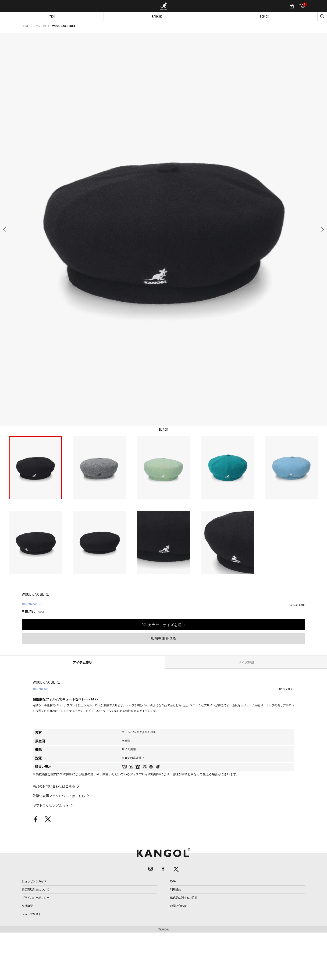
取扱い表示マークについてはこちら (59, 796)
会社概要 (27, 906)
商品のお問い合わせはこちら (54, 786)
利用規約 (176, 890)
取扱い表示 (43, 767)
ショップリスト (31, 914)
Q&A (173, 881)
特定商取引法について (36, 890)
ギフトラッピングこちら (51, 805)
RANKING (157, 16)
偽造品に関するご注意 (184, 898)
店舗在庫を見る (163, 638)
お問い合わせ (178, 906)
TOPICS (264, 16)
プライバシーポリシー (36, 898)
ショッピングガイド (34, 881)
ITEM (52, 16)
